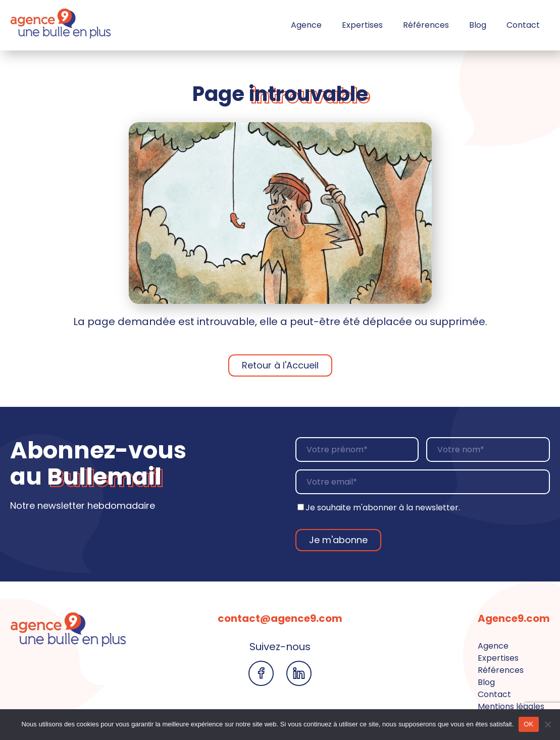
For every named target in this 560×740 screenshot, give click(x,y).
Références (426, 25)
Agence (306, 25)
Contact (523, 25)
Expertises (362, 25)
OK (528, 724)
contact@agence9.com (280, 618)
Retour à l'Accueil (280, 365)
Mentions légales (511, 706)
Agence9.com (514, 618)
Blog (478, 25)
